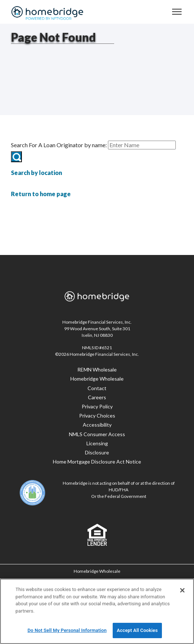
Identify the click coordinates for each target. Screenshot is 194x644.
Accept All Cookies (137, 630)
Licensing (97, 443)
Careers (97, 397)
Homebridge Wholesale (97, 379)
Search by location (36, 173)
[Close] (182, 590)
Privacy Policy (97, 406)
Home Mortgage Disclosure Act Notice (97, 462)
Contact (97, 388)
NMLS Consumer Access (97, 434)
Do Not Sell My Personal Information (67, 630)
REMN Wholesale (97, 369)
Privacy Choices (97, 416)
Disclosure (97, 452)
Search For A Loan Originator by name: (59, 145)
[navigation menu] (177, 12)
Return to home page (41, 194)
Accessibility (97, 425)
